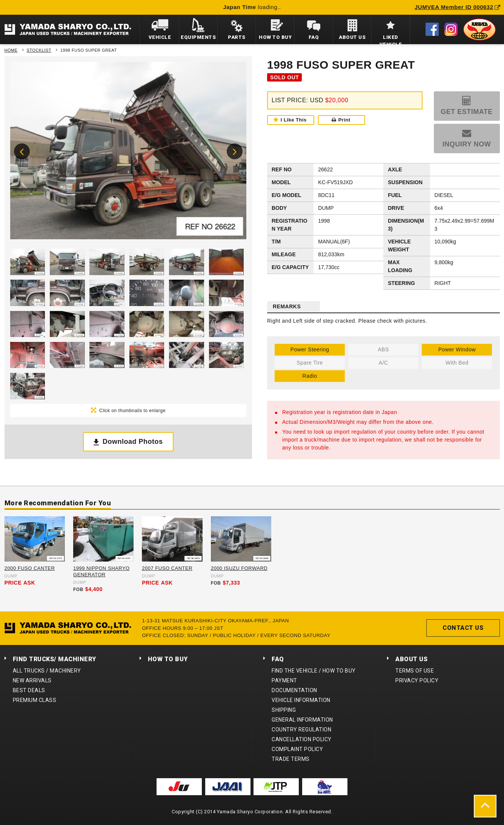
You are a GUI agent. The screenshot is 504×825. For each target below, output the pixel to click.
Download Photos (133, 442)
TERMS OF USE (415, 671)
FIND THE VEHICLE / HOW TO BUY (314, 671)
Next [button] (235, 151)
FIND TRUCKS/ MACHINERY (55, 659)
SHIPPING (284, 710)
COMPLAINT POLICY (297, 749)
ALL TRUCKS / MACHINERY (47, 671)
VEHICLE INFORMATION (301, 700)
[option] (128, 152)
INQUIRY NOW (467, 144)
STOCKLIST (39, 50)
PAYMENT (284, 680)
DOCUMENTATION (294, 690)
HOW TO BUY (168, 659)
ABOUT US (411, 659)
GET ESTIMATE (467, 112)
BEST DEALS (29, 690)
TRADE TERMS (291, 759)
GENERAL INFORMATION (302, 720)
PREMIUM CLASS (35, 700)
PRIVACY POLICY (417, 680)
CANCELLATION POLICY (302, 739)
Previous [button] (22, 151)
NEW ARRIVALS (32, 680)
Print (341, 120)
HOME (11, 50)
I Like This (294, 120)
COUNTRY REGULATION (301, 730)
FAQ (278, 659)
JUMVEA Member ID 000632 (457, 7)
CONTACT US (463, 628)
